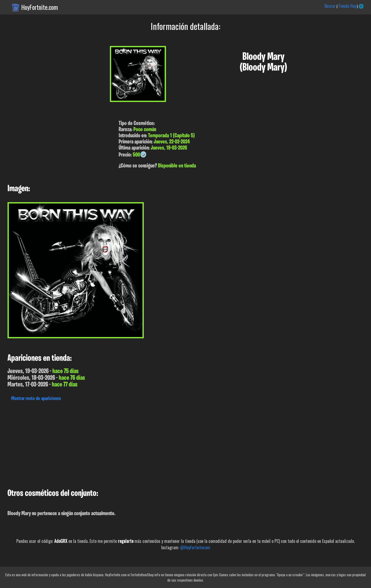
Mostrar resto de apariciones (36, 399)
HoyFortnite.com (40, 7)
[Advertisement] (160, 444)
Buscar (330, 6)
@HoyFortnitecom (195, 547)
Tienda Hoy (347, 6)
